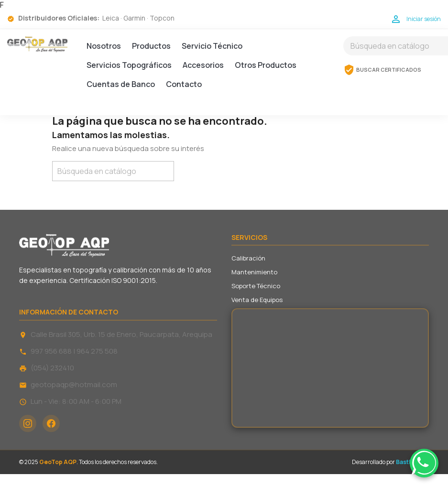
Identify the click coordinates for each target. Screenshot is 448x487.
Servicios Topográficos (129, 65)
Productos (151, 46)
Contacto (184, 84)
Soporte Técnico (256, 286)
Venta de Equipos (257, 300)
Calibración (248, 258)
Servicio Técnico (212, 46)
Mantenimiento (254, 272)
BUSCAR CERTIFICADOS (382, 70)
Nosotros (104, 46)
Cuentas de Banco (121, 84)
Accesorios (203, 65)
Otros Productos (266, 65)
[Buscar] (113, 171)
